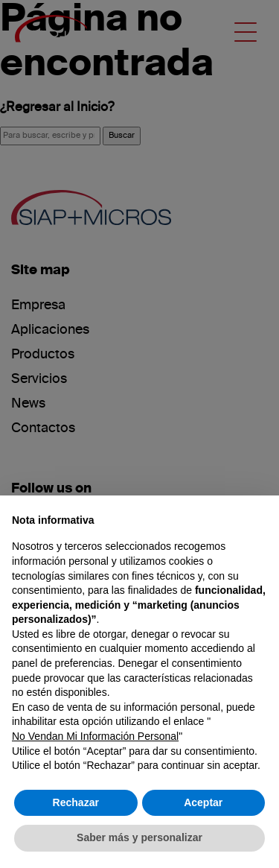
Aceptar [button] (203, 802)
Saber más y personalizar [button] (139, 837)
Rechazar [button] (76, 802)
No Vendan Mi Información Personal (95, 736)
